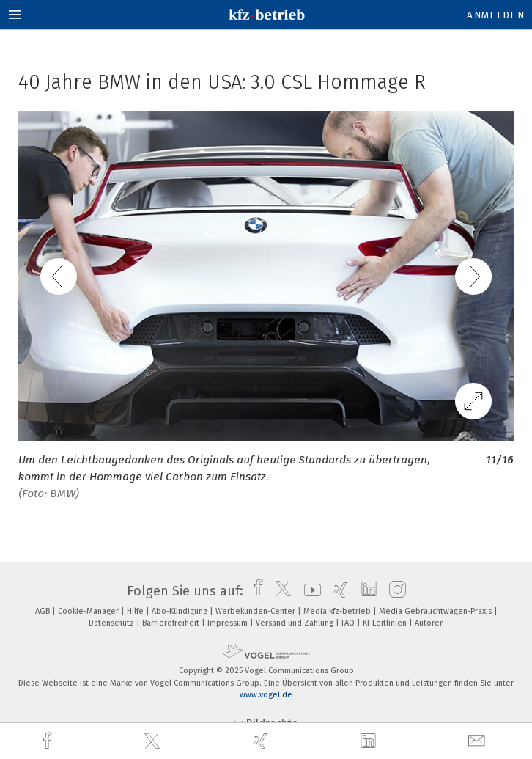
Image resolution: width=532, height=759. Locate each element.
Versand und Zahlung (296, 623)
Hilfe (136, 611)
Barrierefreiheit (172, 623)
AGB (44, 611)
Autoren (429, 623)
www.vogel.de (266, 695)
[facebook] (49, 741)
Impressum (229, 623)
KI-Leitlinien (386, 623)
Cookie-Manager (89, 611)
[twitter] (154, 741)
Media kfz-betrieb (338, 611)
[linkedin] (370, 741)
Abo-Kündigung (181, 611)
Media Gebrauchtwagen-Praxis (436, 611)
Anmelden (496, 15)
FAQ (349, 623)
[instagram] (394, 591)
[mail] (479, 741)
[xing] (262, 741)
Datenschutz (112, 623)
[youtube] (309, 591)
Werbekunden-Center (256, 611)
